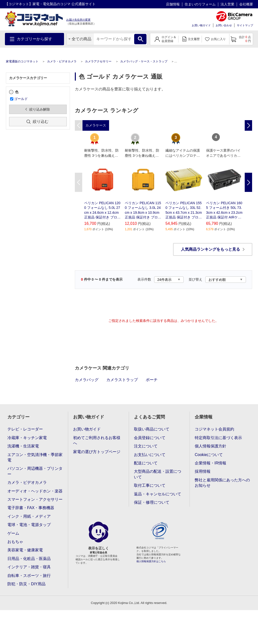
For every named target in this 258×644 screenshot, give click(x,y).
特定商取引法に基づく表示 (218, 438)
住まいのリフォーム (200, 4)
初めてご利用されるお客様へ (97, 440)
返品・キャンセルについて (158, 494)
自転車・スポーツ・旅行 (29, 576)
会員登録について (150, 438)
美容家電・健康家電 (25, 550)
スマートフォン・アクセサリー (35, 499)
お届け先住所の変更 (78, 20)
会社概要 (246, 4)
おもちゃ (15, 542)
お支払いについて (150, 455)
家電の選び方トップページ (97, 452)
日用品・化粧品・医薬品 (29, 559)
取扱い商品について (152, 429)
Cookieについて (209, 455)
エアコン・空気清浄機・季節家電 (35, 457)
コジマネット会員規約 (214, 429)
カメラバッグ (87, 380)
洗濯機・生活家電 (23, 446)
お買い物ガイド (201, 25)
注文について (146, 446)
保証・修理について (152, 502)
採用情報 (203, 471)
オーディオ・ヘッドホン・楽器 (35, 491)
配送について (146, 463)
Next (248, 182)
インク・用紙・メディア (29, 516)
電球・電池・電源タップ (29, 525)
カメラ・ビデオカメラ (62, 61)
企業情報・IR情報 (210, 463)
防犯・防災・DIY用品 (26, 584)
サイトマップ (245, 25)
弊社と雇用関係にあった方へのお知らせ (222, 483)
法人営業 (227, 4)
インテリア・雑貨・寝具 (29, 567)
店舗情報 (173, 4)
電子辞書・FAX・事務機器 (31, 508)
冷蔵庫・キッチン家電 (27, 438)
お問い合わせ (224, 25)
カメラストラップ (122, 380)
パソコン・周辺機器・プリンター (35, 471)
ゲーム (13, 533)
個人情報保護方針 (210, 446)
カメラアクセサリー (98, 61)
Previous (79, 182)
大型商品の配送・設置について (158, 474)
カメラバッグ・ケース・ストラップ (144, 61)
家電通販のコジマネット (22, 61)
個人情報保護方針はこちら (151, 561)
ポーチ (152, 380)
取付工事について (150, 485)
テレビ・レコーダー (25, 429)
